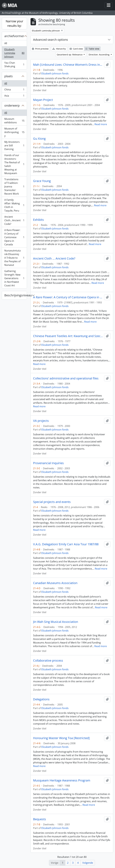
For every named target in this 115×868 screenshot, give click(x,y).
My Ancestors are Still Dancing (14, 145)
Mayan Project (43, 100)
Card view (76, 49)
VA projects (41, 421)
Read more (101, 124)
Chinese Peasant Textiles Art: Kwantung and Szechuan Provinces (68, 336)
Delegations (41, 699)
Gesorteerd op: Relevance (70, 55)
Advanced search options (51, 40)
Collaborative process (48, 661)
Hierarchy (59, 49)
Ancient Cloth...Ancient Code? (14, 220)
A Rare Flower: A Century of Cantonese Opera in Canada (14, 237)
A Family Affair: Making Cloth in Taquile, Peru (14, 205)
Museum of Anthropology (14, 132)
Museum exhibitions (14, 121)
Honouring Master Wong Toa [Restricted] (61, 738)
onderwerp (12, 105)
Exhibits (38, 220)
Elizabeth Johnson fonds (55, 73)
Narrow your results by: (14, 23)
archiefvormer (14, 36)
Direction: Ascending (99, 55)
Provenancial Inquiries (48, 463)
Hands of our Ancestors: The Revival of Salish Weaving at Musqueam (14, 164)
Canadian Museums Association (55, 583)
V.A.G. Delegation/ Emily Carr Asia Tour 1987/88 (66, 544)
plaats (9, 76)
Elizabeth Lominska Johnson (14, 53)
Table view (92, 49)
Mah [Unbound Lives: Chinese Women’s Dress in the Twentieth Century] (68, 65)
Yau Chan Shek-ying (14, 65)
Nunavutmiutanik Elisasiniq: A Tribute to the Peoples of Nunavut (14, 258)
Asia (14, 96)
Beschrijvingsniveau (16, 295)
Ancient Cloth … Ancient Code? (54, 258)
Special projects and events (52, 502)
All (6, 43)
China (14, 90)
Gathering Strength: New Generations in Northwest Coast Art (14, 278)
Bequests (40, 819)
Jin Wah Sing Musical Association (56, 622)
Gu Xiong (39, 139)
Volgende (88, 863)
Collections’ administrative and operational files (66, 378)
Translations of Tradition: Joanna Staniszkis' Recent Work (14, 187)
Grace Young (42, 181)
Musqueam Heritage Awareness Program (62, 780)
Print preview (40, 49)
